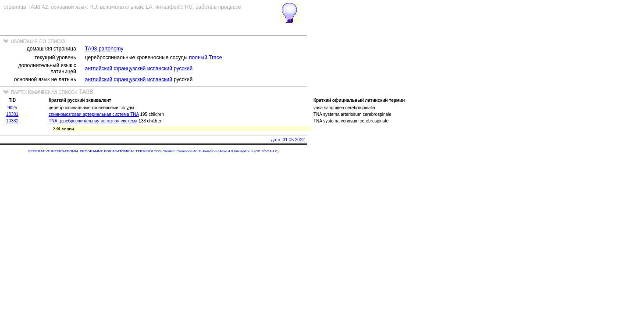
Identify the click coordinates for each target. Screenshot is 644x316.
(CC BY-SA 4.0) (266, 151)
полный (198, 57)
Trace (215, 57)
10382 (12, 121)
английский (99, 68)
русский (183, 68)
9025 (12, 108)
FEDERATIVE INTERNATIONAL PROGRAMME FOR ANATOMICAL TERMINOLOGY (95, 151)
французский (130, 68)
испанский (160, 68)
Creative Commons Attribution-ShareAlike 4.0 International (208, 151)
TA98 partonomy (104, 49)
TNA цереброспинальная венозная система (93, 121)
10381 (12, 114)
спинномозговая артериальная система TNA (94, 114)
